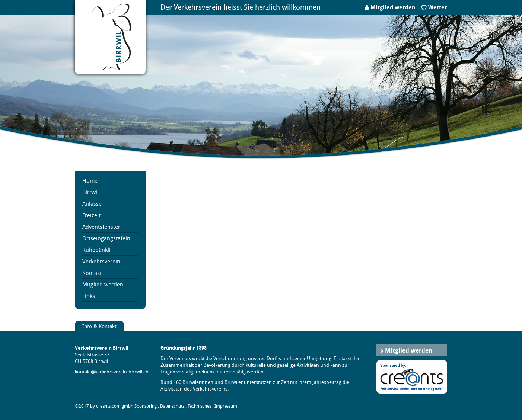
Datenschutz (172, 406)
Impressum (226, 406)
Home (90, 180)
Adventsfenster (101, 227)
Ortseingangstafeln (106, 238)
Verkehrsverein (101, 261)
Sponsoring (146, 406)
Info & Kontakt (99, 326)
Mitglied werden (393, 7)
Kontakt (92, 273)
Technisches (199, 406)
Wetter (438, 7)
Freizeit (91, 215)
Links (89, 296)
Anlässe (92, 203)
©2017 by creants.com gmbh (104, 406)
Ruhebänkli (96, 250)
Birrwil (90, 192)
